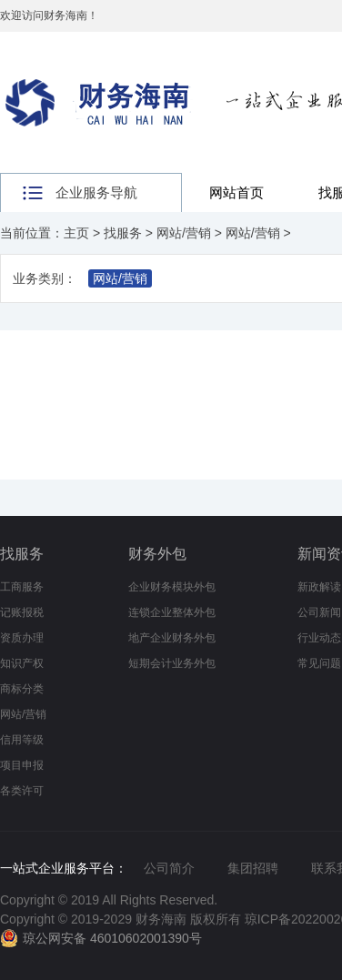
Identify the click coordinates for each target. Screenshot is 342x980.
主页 (76, 233)
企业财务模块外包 (172, 587)
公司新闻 (319, 612)
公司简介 (169, 868)
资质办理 (22, 638)
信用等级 (22, 740)
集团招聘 (253, 868)
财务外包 (157, 554)
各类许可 (22, 791)
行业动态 (319, 638)
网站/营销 (184, 233)
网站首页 (236, 192)
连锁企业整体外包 (172, 612)
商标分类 (22, 689)
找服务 (123, 233)
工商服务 (22, 587)
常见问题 (319, 663)
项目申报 (22, 765)
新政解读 (319, 587)
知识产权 (22, 663)
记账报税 (22, 612)
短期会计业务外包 (172, 663)
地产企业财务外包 (172, 638)
